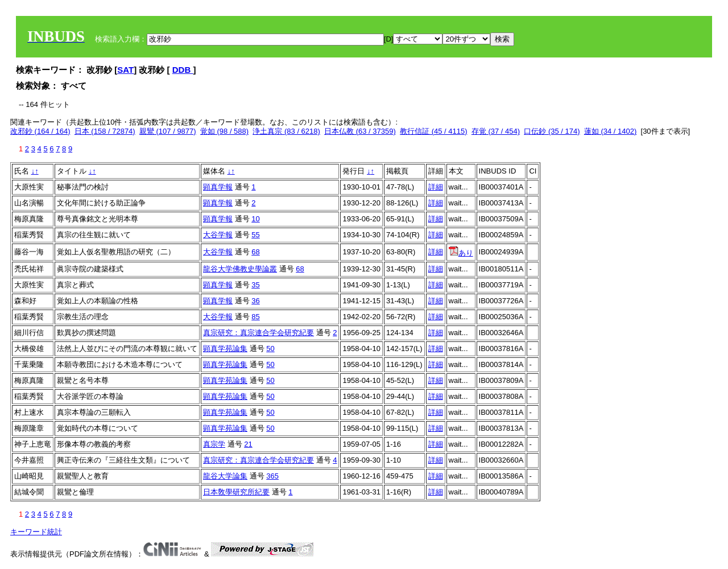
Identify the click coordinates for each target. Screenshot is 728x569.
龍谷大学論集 (225, 476)
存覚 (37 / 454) (496, 131)
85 (255, 317)
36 (255, 301)
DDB (183, 70)
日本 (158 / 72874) (105, 131)
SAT (125, 70)
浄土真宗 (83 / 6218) (286, 131)
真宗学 (214, 444)
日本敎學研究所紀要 (236, 492)
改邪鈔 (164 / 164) (40, 131)
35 (255, 285)
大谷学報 (218, 235)
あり (461, 253)
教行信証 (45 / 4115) (434, 131)
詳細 (436, 187)
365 (272, 476)
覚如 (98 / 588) (224, 131)
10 (255, 219)
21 (248, 444)
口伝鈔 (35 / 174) (552, 131)
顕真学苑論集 (225, 349)
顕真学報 (218, 187)
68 (255, 252)
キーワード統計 (36, 532)
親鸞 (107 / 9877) (168, 131)
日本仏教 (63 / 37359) (360, 131)
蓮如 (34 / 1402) (611, 131)
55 (255, 235)
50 (270, 349)
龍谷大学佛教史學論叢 (240, 269)
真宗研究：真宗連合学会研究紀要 (258, 333)
